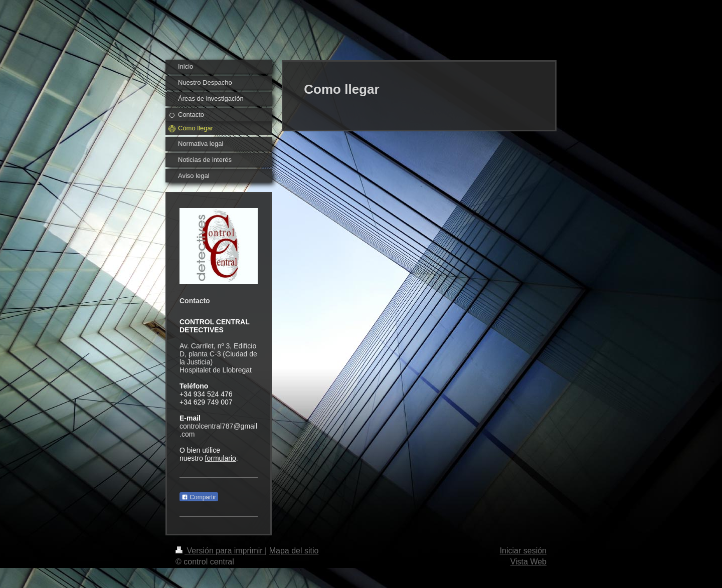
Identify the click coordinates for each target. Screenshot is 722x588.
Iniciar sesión (523, 551)
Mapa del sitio (294, 551)
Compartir (199, 497)
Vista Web (528, 562)
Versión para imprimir (220, 551)
